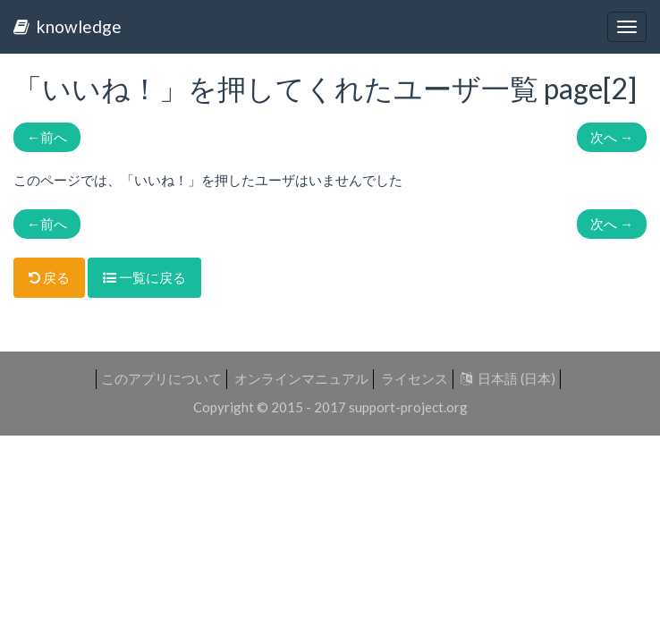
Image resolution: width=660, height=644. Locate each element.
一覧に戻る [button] (144, 277)
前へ (47, 137)
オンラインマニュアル (301, 378)
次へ (612, 137)
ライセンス (415, 378)
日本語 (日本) (508, 378)
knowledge (68, 26)
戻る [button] (49, 277)
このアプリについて (161, 378)
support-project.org (408, 407)
